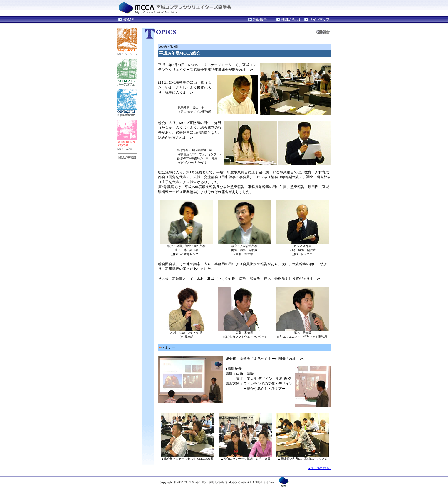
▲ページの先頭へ (320, 468)
